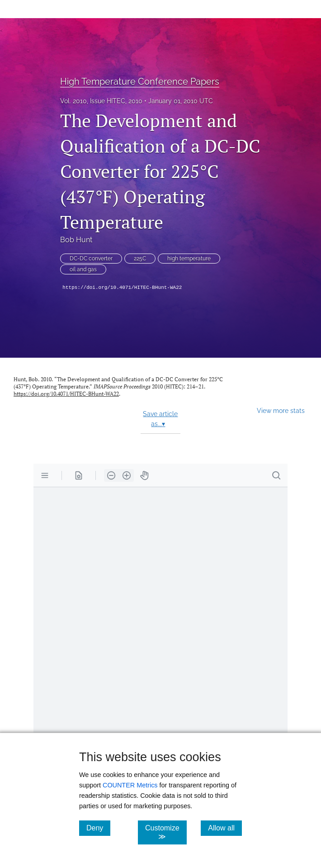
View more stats (281, 410)
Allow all (225, 828)
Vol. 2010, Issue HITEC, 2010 (101, 101)
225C (140, 259)
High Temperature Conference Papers (140, 82)
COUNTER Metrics (130, 785)
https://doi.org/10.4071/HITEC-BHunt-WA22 (122, 288)
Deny (98, 828)
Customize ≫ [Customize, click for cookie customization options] (166, 832)
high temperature (189, 259)
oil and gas (83, 269)
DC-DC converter (91, 259)
